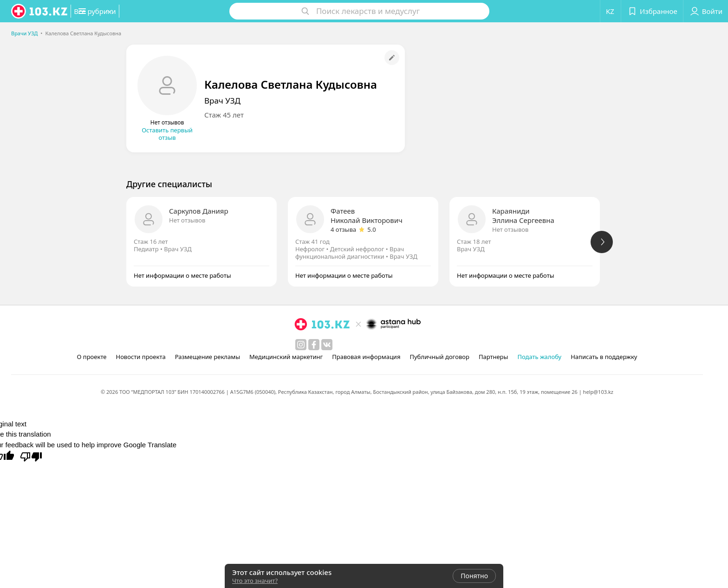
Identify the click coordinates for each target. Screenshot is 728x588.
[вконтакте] (327, 345)
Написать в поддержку (604, 357)
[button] (120, 11)
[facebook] (314, 345)
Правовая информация (366, 357)
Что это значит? (255, 581)
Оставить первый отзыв (167, 134)
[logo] (40, 11)
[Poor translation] (31, 456)
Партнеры (494, 357)
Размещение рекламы (208, 357)
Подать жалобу (539, 357)
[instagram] (301, 345)
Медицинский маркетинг (286, 357)
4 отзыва (343, 229)
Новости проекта (140, 357)
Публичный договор (439, 357)
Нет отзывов (187, 220)
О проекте (92, 357)
